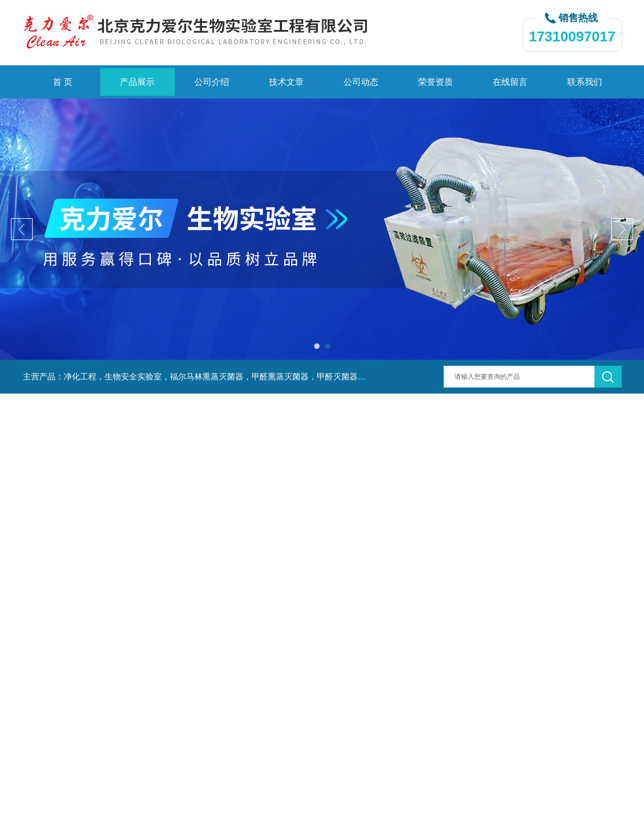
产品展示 (137, 82)
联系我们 (585, 82)
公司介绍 (212, 82)
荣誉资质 (436, 82)
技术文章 (286, 82)
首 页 (63, 82)
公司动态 (361, 82)
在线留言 (510, 82)
